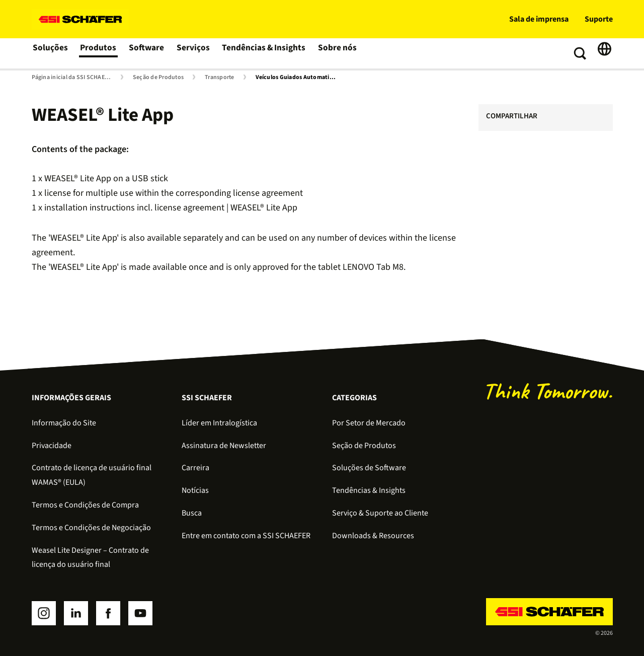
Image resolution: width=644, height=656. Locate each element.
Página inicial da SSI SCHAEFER (73, 78)
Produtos (99, 53)
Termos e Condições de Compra (85, 505)
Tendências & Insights (262, 53)
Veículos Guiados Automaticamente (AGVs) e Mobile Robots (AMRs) (298, 78)
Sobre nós (333, 53)
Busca (192, 513)
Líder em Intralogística (219, 423)
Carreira (195, 468)
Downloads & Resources (373, 536)
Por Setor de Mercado (369, 423)
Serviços (194, 53)
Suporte (599, 19)
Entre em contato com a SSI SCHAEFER (246, 536)
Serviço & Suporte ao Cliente (380, 513)
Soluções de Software (369, 468)
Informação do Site (64, 423)
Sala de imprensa (539, 19)
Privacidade (52, 446)
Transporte (219, 78)
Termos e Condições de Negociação (91, 528)
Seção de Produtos (158, 78)
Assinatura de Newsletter (224, 446)
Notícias (195, 490)
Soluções (51, 53)
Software (147, 53)
